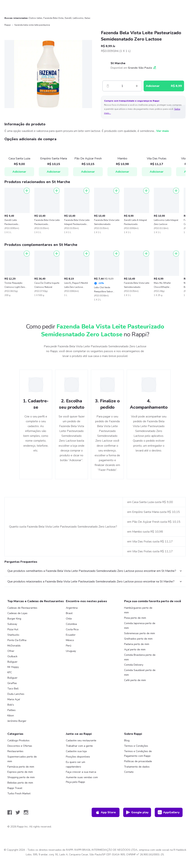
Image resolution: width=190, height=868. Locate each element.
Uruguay (71, 651)
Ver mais (163, 131)
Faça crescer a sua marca (81, 772)
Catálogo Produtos (18, 740)
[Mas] (137, 86)
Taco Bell (13, 689)
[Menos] (108, 86)
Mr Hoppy (13, 667)
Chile (69, 619)
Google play (137, 812)
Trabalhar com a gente (79, 746)
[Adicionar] (27, 191)
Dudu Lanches (16, 694)
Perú (69, 646)
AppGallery (169, 812)
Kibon (11, 716)
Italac (87, 18)
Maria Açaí (14, 699)
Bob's (11, 705)
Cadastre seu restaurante (81, 740)
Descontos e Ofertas (20, 746)
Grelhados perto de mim (138, 639)
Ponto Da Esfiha (17, 640)
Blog (127, 740)
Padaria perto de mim (137, 644)
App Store (106, 812)
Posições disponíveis (78, 757)
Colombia (71, 624)
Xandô (68, 18)
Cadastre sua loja (76, 751)
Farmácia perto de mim (21, 767)
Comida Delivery (134, 665)
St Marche (118, 63)
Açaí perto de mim (135, 650)
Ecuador (71, 635)
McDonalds (14, 646)
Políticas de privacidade (138, 761)
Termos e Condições (136, 746)
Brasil (69, 613)
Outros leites (36, 18)
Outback (12, 656)
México (70, 640)
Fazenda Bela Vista (53, 18)
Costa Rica (72, 629)
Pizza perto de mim (135, 618)
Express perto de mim (20, 772)
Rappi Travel (15, 788)
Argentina (72, 608)
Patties (12, 710)
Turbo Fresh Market (19, 793)
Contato (129, 772)
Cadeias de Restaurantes (22, 608)
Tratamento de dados (137, 767)
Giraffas (12, 683)
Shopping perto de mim (21, 777)
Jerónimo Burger (17, 721)
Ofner (11, 651)
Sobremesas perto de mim (140, 633)
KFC (10, 672)
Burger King (14, 619)
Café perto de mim (135, 680)
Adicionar (19, 172)
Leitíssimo (78, 18)
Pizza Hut (13, 629)
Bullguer (12, 662)
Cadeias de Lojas (17, 613)
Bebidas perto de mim (20, 783)
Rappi (8, 25)
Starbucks (13, 635)
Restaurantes (15, 751)
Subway (12, 624)
